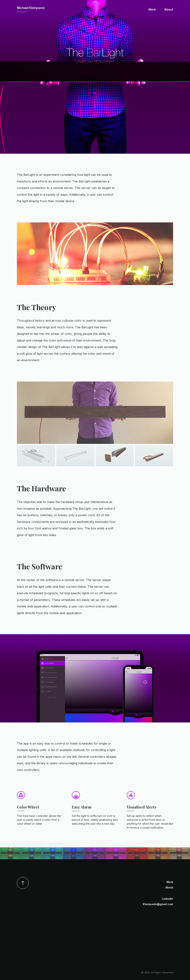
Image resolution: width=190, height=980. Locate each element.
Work (152, 9)
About (169, 9)
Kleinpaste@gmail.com (158, 904)
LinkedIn (168, 899)
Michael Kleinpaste (31, 10)
